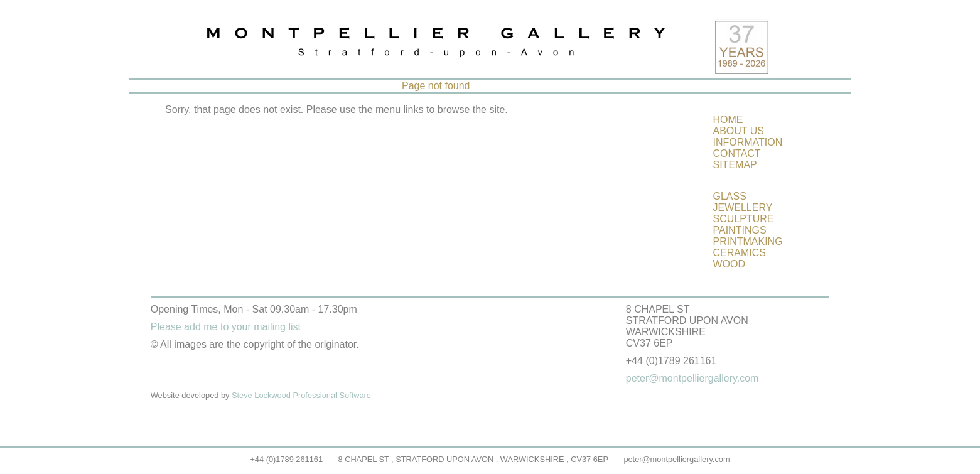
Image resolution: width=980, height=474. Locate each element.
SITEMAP (735, 165)
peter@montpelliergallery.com (676, 459)
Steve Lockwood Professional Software (301, 395)
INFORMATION (748, 142)
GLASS (730, 196)
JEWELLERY (743, 207)
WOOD (730, 264)
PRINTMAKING (748, 241)
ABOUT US (739, 131)
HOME (728, 120)
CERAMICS (740, 253)
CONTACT (737, 154)
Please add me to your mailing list (226, 327)
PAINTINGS (740, 230)
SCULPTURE (744, 219)
